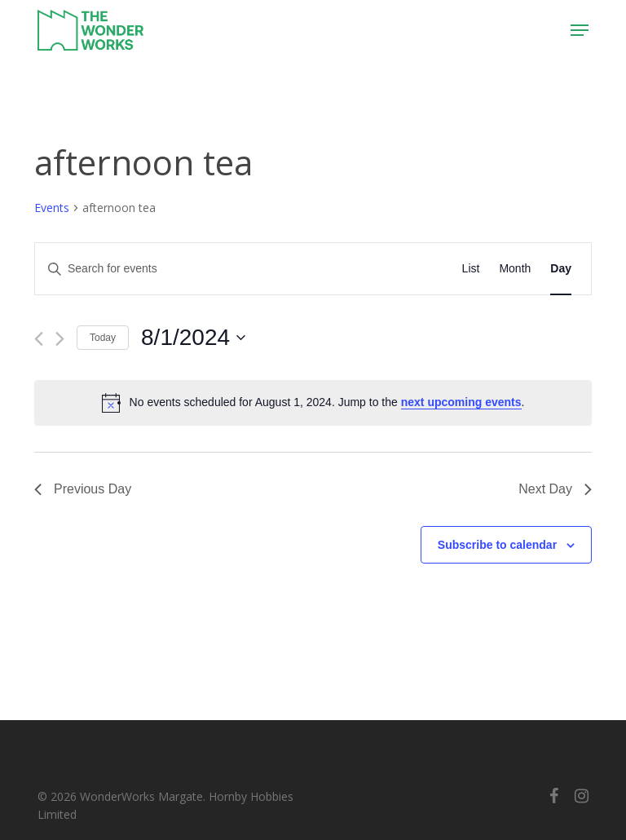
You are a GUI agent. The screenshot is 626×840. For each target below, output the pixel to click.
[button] (580, 30)
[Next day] (60, 339)
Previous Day (83, 489)
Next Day (555, 489)
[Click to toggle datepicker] (193, 338)
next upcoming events (461, 402)
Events (52, 208)
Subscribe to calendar (497, 545)
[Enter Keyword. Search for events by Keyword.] (190, 269)
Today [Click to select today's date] (103, 338)
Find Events (393, 268)
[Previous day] (39, 339)
